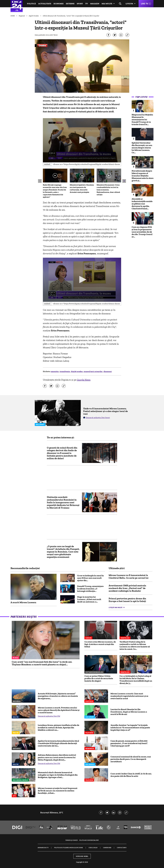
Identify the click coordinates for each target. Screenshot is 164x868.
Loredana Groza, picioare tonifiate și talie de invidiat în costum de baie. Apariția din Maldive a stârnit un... (59, 728)
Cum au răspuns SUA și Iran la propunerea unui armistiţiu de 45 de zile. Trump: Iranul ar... (142, 232)
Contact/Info (122, 848)
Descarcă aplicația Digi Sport (98, 418)
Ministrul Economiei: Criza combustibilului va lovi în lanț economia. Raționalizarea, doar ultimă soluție (108, 190)
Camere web (107, 848)
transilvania (65, 371)
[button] (82, 140)
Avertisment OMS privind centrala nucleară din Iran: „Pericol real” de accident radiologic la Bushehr (127, 588)
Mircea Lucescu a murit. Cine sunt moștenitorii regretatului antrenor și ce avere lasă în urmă (129, 696)
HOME (13, 16)
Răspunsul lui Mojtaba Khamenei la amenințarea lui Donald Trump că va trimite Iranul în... (142, 119)
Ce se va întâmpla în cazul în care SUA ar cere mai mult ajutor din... (90, 578)
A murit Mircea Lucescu (23, 602)
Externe (70, 4)
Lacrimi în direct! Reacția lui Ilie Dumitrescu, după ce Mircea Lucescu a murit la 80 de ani (129, 712)
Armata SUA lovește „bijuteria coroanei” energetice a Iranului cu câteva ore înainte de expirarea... (58, 696)
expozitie (55, 371)
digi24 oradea (77, 371)
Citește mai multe (116, 607)
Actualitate (45, 4)
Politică (31, 4)
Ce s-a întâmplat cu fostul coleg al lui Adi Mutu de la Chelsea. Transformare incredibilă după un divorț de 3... (136, 680)
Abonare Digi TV (43, 848)
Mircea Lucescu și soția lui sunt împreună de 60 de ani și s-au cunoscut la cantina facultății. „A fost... (58, 791)
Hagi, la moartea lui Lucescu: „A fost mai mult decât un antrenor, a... (89, 599)
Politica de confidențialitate (89, 840)
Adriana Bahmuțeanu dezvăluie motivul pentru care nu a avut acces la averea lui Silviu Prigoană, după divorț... (57, 757)
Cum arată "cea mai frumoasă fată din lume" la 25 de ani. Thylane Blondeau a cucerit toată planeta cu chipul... (42, 663)
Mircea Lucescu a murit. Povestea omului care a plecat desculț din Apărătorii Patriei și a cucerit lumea (59, 710)
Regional (22, 16)
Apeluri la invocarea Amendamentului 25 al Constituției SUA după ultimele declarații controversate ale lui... (58, 743)
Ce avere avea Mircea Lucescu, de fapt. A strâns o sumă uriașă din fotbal (100, 644)
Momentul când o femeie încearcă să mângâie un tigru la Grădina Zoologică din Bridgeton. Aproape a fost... (58, 775)
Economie (59, 4)
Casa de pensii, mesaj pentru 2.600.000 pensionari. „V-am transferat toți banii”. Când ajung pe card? (129, 743)
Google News (84, 380)
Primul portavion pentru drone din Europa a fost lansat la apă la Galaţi (127, 600)
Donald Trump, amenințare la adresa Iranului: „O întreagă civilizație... (90, 589)
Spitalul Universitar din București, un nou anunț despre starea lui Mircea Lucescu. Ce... (142, 148)
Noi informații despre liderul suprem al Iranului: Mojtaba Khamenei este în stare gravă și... (143, 176)
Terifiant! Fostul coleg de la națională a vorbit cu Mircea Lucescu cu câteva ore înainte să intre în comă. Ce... (135, 645)
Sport (80, 4)
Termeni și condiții (71, 840)
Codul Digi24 (93, 848)
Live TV (144, 4)
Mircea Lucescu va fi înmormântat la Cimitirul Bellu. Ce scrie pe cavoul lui (129, 576)
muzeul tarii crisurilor (93, 371)
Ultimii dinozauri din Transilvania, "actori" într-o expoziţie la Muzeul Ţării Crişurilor (71, 16)
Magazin (95, 4)
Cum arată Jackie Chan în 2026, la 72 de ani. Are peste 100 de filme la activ (131, 775)
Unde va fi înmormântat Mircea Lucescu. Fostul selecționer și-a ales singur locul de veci (105, 411)
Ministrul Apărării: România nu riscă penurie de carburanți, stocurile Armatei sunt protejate (82, 188)
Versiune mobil (82, 856)
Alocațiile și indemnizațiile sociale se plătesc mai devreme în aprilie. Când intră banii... (142, 204)
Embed (47, 164)
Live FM (129, 4)
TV (87, 4)
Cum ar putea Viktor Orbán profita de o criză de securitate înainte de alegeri (99, 678)
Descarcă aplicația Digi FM (49, 716)
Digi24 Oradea (34, 16)
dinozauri (108, 371)
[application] (82, 140)
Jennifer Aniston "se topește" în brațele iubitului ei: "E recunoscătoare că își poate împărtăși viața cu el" (130, 728)
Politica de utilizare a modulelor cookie (68, 848)
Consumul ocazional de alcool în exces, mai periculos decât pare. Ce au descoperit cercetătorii (131, 759)
